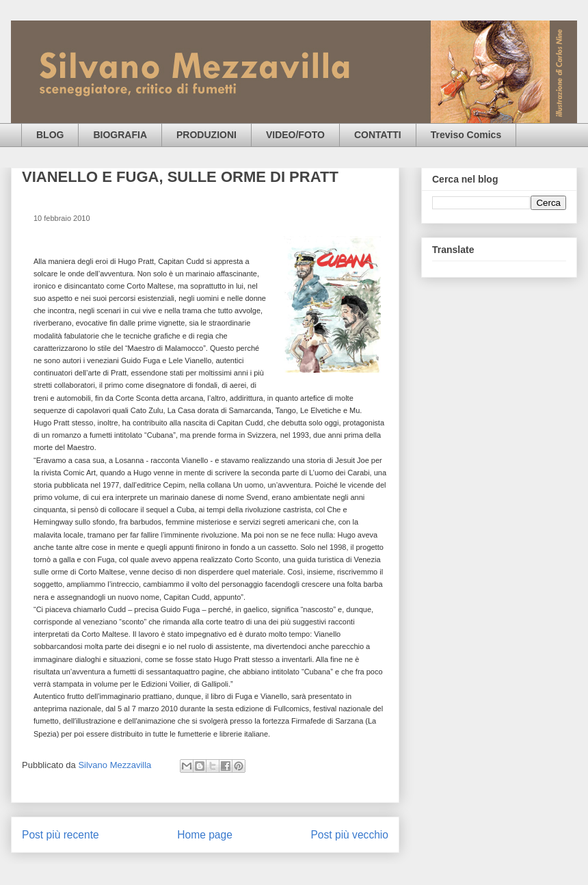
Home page (205, 835)
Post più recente (61, 835)
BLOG (50, 135)
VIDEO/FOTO (295, 135)
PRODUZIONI (206, 135)
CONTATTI (378, 135)
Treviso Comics (466, 135)
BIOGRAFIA (120, 135)
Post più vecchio (349, 835)
